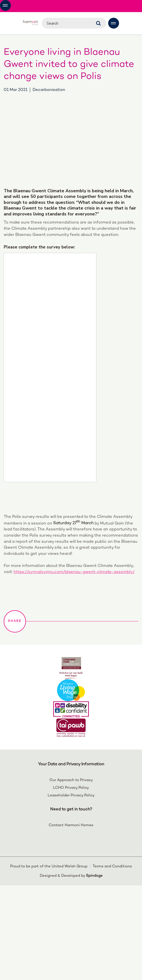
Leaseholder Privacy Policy (71, 795)
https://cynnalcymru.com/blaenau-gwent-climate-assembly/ (74, 572)
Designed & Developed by (71, 876)
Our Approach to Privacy (71, 780)
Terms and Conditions (112, 866)
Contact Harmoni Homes (71, 825)
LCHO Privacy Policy (71, 788)
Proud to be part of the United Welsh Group (49, 866)
